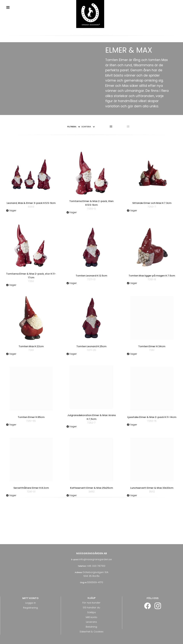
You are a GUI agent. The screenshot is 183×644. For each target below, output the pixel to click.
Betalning (91, 627)
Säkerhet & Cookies (91, 632)
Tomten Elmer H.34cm (152, 346)
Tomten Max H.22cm (31, 346)
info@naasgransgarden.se (96, 559)
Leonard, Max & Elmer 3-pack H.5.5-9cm (31, 203)
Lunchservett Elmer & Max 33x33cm (152, 488)
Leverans (91, 622)
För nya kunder (91, 603)
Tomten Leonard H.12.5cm (91, 276)
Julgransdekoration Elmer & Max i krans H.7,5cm (91, 417)
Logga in (31, 603)
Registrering (30, 608)
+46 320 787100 (96, 566)
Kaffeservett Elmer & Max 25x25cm (91, 488)
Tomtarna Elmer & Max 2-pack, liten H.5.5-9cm (91, 203)
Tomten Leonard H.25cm (91, 346)
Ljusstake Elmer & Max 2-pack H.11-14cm (152, 417)
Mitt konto (91, 617)
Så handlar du (91, 608)
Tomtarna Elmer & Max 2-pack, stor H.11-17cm (31, 276)
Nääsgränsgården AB (91, 553)
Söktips (91, 612)
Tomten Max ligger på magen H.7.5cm (152, 276)
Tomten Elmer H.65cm (31, 417)
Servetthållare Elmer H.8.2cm (31, 488)
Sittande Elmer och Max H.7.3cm (152, 203)
